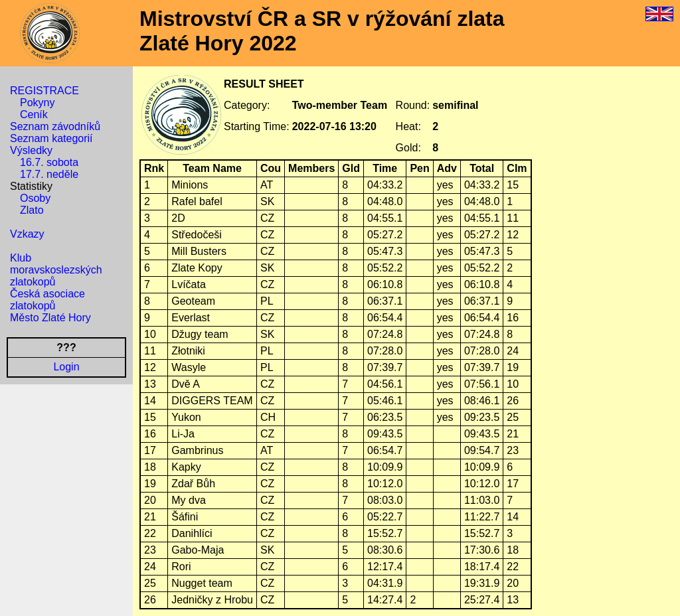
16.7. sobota (49, 162)
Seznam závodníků (55, 126)
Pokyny (37, 103)
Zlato (32, 210)
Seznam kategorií (51, 138)
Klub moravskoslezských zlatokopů (56, 270)
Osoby (35, 198)
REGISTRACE (44, 91)
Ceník (34, 115)
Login (66, 367)
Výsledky (31, 150)
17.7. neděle (49, 174)
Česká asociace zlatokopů (47, 300)
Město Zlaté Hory (50, 318)
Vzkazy (27, 234)
